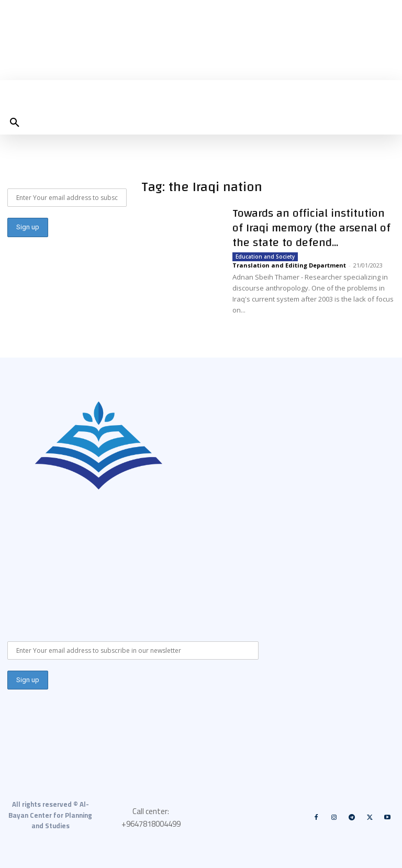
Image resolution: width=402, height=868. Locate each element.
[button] (15, 123)
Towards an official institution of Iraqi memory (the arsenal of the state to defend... (311, 228)
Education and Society (265, 257)
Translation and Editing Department (289, 265)
